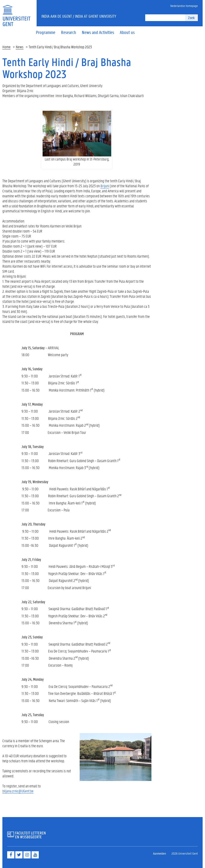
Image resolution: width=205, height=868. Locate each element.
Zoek (191, 18)
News (20, 47)
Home (6, 47)
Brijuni (105, 186)
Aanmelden (160, 853)
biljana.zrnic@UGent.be (18, 791)
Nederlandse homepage (184, 6)
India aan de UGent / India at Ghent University (79, 16)
